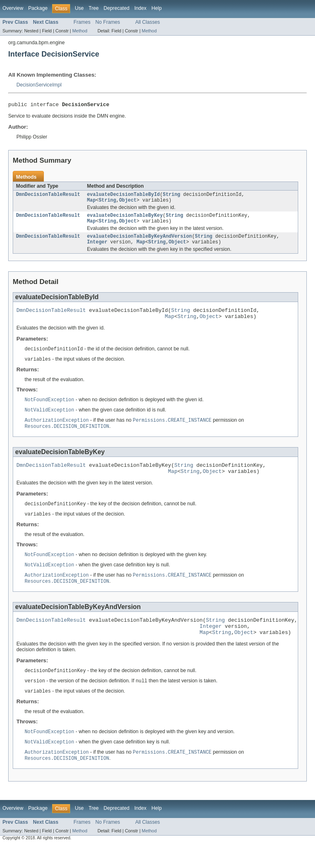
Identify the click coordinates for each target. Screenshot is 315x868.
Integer (97, 248)
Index (140, 8)
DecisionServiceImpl (39, 85)
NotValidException (49, 420)
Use (79, 8)
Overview (13, 8)
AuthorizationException (57, 431)
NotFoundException (49, 409)
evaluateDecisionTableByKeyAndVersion (139, 241)
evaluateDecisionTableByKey (125, 219)
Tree (94, 8)
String (172, 196)
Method (80, 31)
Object (128, 203)
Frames (82, 22)
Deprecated (117, 8)
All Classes (148, 22)
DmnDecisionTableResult (48, 196)
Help (156, 8)
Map (91, 203)
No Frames (108, 22)
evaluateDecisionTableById (123, 196)
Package (38, 8)
